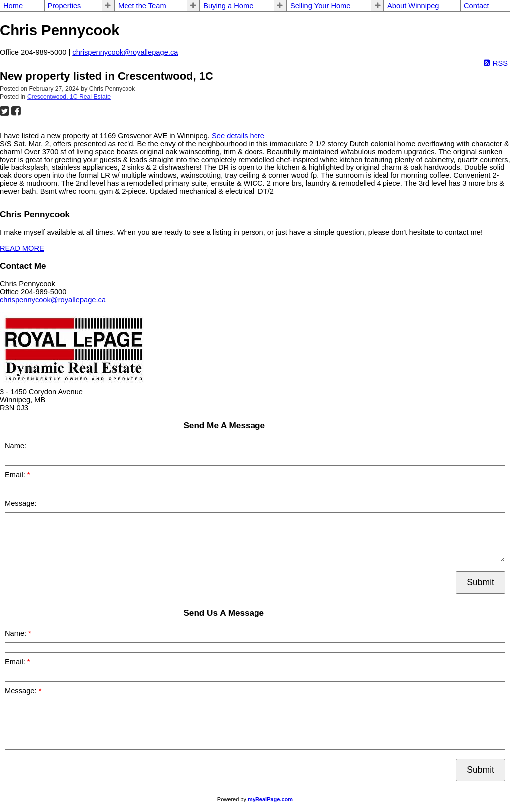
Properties (64, 6)
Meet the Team (142, 6)
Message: (21, 503)
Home (13, 6)
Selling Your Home (320, 6)
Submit (480, 582)
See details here (238, 136)
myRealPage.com (270, 799)
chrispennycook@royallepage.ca (125, 52)
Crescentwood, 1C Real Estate (69, 97)
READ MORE (22, 248)
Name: (16, 446)
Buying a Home (228, 6)
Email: (16, 475)
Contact (476, 6)
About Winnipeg (413, 6)
